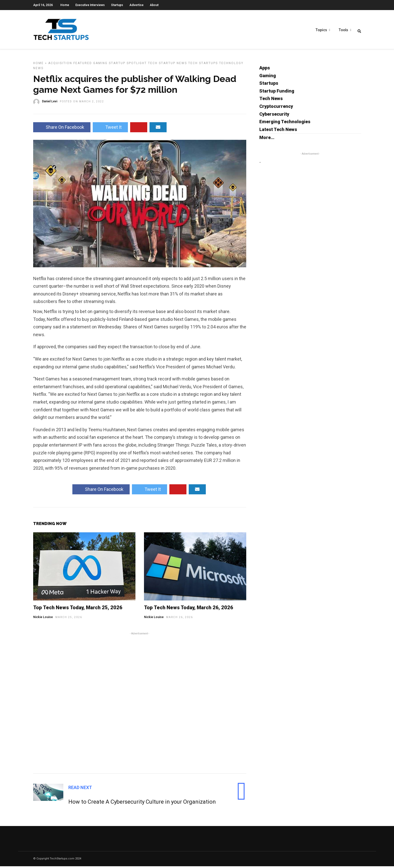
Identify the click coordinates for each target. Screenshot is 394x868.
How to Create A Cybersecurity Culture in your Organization (142, 804)
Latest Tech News (278, 131)
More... (267, 139)
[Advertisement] (140, 704)
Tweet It (110, 129)
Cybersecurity (274, 116)
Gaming (100, 65)
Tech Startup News (167, 65)
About (154, 5)
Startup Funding (277, 93)
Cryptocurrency (276, 108)
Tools (343, 30)
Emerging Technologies (285, 123)
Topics (321, 30)
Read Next (80, 789)
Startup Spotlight (128, 65)
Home (65, 5)
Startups (117, 5)
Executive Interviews (90, 5)
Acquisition (60, 65)
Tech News (271, 100)
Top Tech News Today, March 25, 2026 (78, 609)
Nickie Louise (43, 619)
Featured (83, 65)
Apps (265, 70)
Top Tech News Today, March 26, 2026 (189, 609)
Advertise (136, 5)
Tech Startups (203, 65)
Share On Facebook (62, 129)
